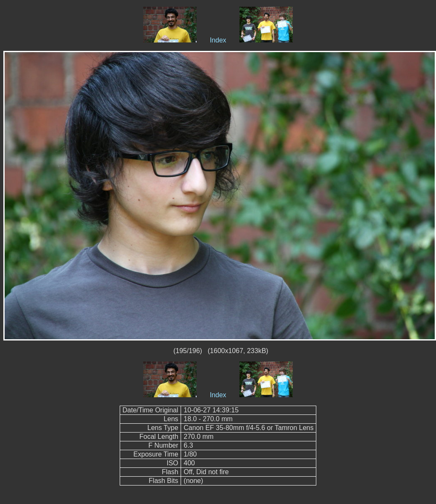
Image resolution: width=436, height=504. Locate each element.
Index (218, 40)
